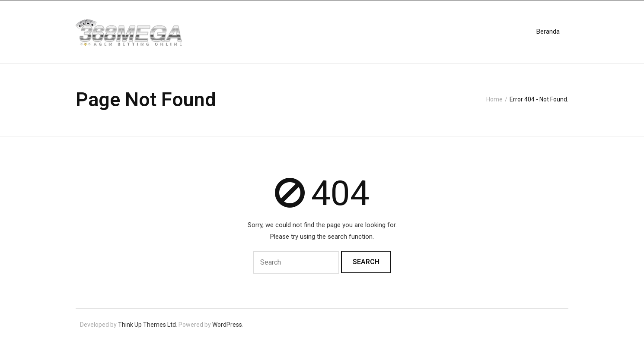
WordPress (227, 325)
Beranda (548, 32)
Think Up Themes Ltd (147, 325)
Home (494, 99)
